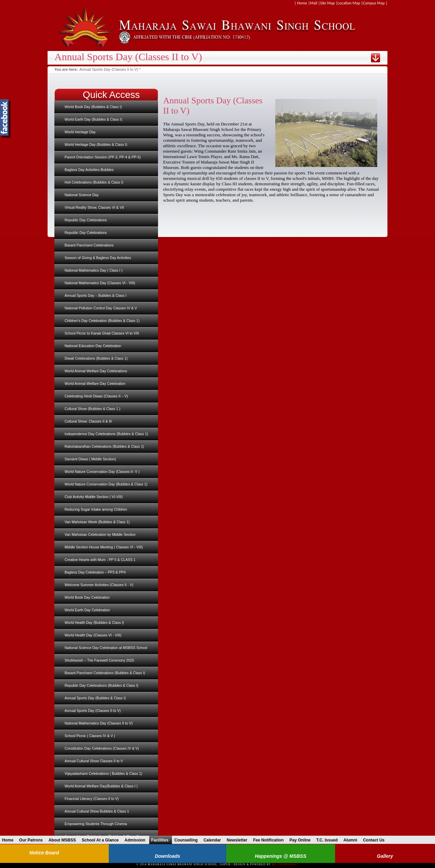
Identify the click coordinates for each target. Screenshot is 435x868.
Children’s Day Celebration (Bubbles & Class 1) (102, 321)
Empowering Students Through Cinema (96, 824)
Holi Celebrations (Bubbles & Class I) (94, 182)
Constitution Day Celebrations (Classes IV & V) (102, 748)
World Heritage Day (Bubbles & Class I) (96, 144)
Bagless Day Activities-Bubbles (89, 170)
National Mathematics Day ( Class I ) (93, 270)
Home (9, 840)
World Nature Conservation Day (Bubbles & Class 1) (106, 484)
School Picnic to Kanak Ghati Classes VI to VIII (102, 333)
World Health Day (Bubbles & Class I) (94, 623)
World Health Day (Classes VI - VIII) (93, 635)
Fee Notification (270, 840)
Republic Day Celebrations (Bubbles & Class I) (101, 685)
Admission (136, 840)
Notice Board (44, 853)
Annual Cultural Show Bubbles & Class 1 (97, 811)
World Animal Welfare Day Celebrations (96, 371)
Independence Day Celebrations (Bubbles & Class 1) (106, 434)
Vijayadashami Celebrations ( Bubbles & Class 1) (103, 773)
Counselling (188, 840)
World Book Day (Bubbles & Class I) (93, 107)
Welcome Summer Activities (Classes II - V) (99, 585)
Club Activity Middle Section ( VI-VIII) (94, 497)
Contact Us (375, 840)
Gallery (385, 856)
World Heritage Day (80, 132)
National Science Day (82, 195)
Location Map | (350, 3)
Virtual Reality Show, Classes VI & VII (94, 207)
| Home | (302, 3)
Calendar (214, 840)
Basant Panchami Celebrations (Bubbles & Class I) (105, 673)
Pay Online (302, 840)
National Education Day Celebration (93, 346)
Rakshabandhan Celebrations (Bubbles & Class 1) (104, 446)
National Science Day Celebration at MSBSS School (106, 648)
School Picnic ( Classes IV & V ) (90, 736)
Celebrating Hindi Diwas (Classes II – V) (96, 396)
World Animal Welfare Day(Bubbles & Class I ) (101, 786)
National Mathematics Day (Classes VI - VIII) (100, 283)
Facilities (162, 840)
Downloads (167, 856)
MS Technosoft (285, 864)
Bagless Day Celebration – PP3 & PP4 (95, 572)
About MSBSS (64, 840)
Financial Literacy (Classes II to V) (92, 799)
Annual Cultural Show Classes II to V (94, 761)
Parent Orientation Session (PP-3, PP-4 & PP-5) (103, 157)
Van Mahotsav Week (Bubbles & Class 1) (97, 522)
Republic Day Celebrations (86, 220)
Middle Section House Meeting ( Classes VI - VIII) (104, 547)
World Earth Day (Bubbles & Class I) (93, 119)
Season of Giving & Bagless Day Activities (98, 258)
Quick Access (111, 95)
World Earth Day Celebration (87, 610)
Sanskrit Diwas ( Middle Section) (90, 459)
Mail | (315, 3)
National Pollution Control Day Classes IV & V (101, 308)
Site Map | (329, 3)
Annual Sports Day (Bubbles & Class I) (95, 698)
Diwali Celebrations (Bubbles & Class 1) (96, 358)
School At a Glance (102, 840)
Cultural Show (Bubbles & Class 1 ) (92, 409)
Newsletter (239, 840)
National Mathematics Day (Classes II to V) (99, 723)
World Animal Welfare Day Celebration (95, 384)
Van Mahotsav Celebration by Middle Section (100, 534)
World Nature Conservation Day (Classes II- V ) (102, 472)
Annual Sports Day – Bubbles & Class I (95, 295)
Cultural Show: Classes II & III (88, 421)
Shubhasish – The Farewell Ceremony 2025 (99, 660)
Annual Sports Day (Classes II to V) (93, 711)
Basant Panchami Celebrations (89, 245)
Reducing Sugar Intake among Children (96, 509)
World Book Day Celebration (87, 597)
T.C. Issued (329, 840)
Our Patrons (32, 840)
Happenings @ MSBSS (281, 856)
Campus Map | (375, 3)
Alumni (352, 840)
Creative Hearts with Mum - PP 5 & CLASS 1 (100, 560)
